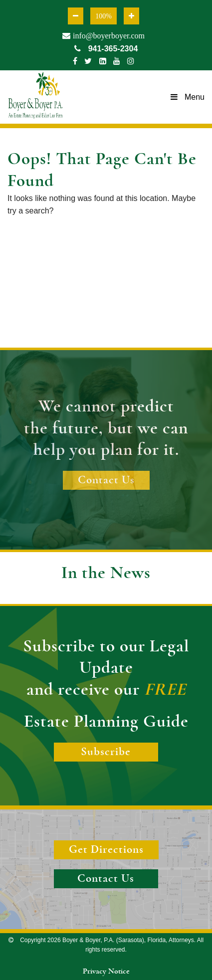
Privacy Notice (106, 971)
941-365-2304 (106, 49)
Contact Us (106, 480)
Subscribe (106, 752)
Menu (188, 97)
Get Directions (106, 850)
